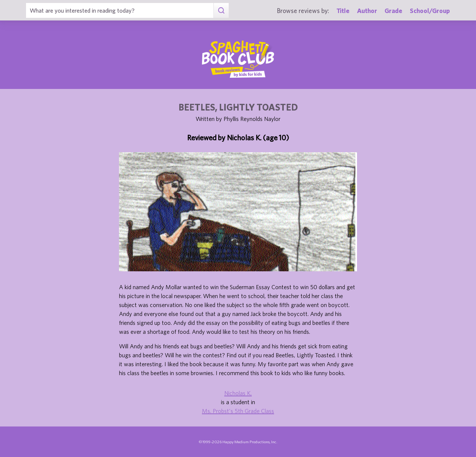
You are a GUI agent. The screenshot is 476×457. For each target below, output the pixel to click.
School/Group (430, 11)
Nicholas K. (238, 393)
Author (367, 11)
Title (343, 11)
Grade (393, 11)
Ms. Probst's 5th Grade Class (238, 411)
